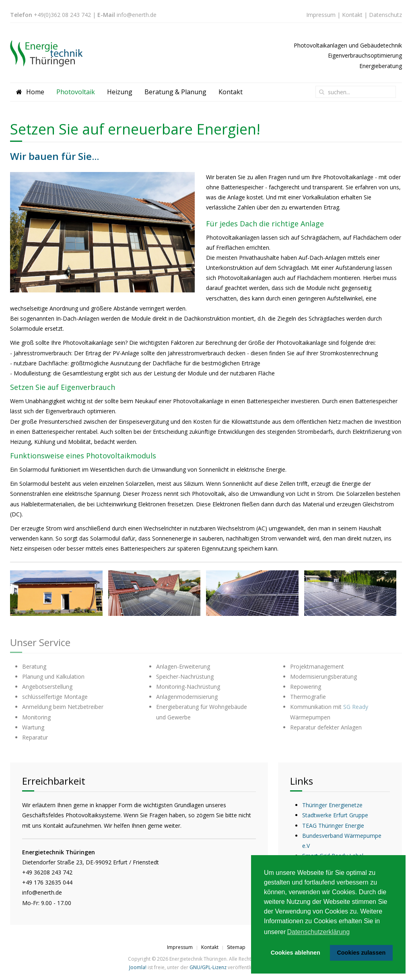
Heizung (120, 92)
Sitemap (236, 947)
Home (30, 92)
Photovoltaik (76, 92)
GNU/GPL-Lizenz (208, 967)
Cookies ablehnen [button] (296, 953)
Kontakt (352, 15)
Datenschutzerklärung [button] (318, 932)
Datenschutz (385, 15)
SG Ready (356, 707)
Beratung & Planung (175, 92)
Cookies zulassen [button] (361, 953)
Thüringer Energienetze (332, 805)
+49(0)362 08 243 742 (62, 15)
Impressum (321, 15)
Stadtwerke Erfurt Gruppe (335, 815)
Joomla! (138, 967)
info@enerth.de (137, 15)
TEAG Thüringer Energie (333, 826)
